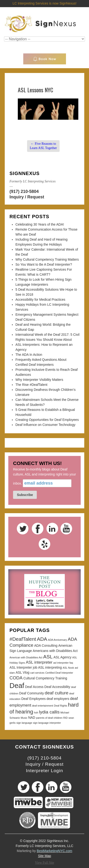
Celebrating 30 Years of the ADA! (40, 224)
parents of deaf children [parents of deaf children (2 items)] (49, 718)
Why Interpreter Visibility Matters (39, 380)
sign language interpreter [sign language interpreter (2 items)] (47, 723)
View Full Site (44, 863)
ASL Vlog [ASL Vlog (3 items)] (23, 672)
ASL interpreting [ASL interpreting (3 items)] (50, 667)
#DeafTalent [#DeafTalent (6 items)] (23, 639)
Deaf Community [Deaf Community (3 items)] (32, 693)
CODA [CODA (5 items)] (16, 678)
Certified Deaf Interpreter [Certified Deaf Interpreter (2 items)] (59, 673)
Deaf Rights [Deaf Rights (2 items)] (61, 706)
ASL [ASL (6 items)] (48, 657)
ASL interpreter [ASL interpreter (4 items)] (39, 662)
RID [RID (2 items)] (66, 718)
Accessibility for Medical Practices (40, 300)
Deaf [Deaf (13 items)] (17, 685)
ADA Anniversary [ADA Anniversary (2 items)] (57, 640)
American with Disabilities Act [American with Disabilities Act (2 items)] (26, 657)
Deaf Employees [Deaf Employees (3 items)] (34, 699)
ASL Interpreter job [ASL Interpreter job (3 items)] (23, 667)
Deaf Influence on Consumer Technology (45, 425)
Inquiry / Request (27, 197)
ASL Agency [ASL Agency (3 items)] (62, 657)
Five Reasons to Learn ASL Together (43, 146)
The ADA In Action (29, 355)
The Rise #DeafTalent (31, 385)
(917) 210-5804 (24, 191)
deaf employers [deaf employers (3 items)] (58, 699)
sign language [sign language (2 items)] (24, 723)
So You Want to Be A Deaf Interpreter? (44, 264)
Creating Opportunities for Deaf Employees (47, 420)
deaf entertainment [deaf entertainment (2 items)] (43, 706)
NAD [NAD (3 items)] (32, 718)
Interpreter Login (44, 771)
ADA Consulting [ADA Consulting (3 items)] (46, 646)
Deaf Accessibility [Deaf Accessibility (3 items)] (57, 687)
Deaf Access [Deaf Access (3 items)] (34, 687)
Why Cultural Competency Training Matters (47, 259)
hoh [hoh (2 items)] (36, 713)
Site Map (44, 856)
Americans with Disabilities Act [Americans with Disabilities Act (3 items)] (55, 651)
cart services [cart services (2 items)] (37, 673)
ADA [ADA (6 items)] (42, 639)
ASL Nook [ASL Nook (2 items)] (68, 668)
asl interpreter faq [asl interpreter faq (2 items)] (63, 663)
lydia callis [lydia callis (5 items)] (49, 712)
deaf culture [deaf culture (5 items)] (57, 693)
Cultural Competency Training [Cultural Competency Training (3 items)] (45, 678)
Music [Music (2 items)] (24, 718)
